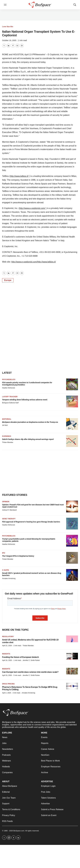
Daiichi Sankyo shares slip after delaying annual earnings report (28, 439)
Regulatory (8, 637)
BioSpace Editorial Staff (10, 403)
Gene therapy (9, 519)
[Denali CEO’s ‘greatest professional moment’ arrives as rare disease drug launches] (72, 575)
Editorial (7, 419)
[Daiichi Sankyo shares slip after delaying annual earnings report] (72, 441)
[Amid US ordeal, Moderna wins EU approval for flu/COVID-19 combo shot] (72, 639)
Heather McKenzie (9, 388)
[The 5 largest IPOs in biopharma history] (72, 558)
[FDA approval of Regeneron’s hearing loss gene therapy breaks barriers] (72, 524)
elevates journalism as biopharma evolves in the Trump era (30, 422)
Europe (8, 280)
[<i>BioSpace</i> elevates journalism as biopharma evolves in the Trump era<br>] (72, 424)
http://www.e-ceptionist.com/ (32, 208)
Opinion (6, 502)
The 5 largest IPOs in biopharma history (18, 556)
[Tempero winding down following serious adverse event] (72, 401)
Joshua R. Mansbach (9, 510)
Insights (6, 654)
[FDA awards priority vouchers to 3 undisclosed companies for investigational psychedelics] (72, 384)
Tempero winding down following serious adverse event (25, 400)
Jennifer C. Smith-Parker (31, 660)
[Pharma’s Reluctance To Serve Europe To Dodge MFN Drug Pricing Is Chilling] (72, 686)
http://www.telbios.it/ (19, 176)
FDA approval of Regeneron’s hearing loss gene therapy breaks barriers (31, 522)
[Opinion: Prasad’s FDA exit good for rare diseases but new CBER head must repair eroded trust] (72, 506)
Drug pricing (8, 684)
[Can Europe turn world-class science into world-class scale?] (72, 671)
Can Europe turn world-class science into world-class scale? (30, 672)
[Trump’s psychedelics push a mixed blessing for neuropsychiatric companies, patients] (72, 541)
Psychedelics (9, 379)
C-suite (5, 570)
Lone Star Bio (8, 27)
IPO (4, 553)
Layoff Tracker (10, 397)
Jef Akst (5, 425)
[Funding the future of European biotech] (72, 656)
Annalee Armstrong (9, 578)
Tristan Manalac (8, 442)
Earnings (7, 436)
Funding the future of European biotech (20, 657)
